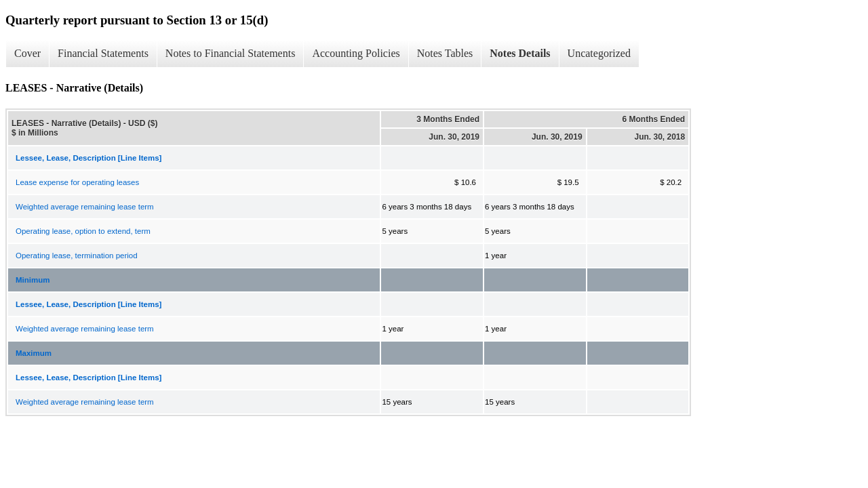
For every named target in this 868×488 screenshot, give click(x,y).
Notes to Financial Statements (231, 53)
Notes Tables (445, 53)
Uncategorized (599, 53)
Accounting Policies (356, 53)
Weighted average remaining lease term (85, 207)
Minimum (33, 280)
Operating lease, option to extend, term (83, 231)
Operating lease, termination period (77, 256)
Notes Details (520, 53)
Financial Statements (103, 53)
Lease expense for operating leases (77, 182)
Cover (27, 53)
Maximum (34, 353)
